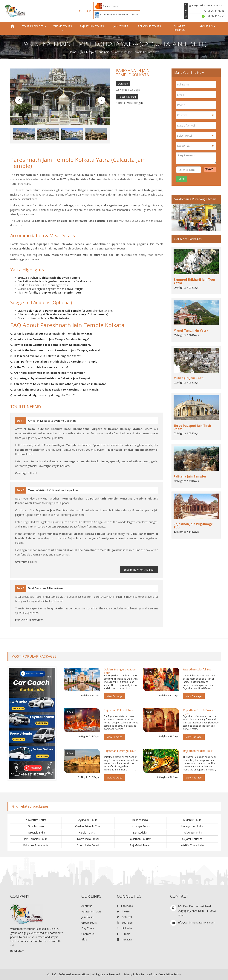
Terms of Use (149, 974)
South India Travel (88, 845)
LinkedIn (124, 928)
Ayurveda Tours (88, 820)
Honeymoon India (192, 826)
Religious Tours (149, 26)
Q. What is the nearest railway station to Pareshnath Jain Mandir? (55, 390)
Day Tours (88, 928)
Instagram (126, 939)
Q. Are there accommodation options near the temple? (48, 373)
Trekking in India (192, 832)
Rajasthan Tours (91, 911)
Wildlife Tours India (192, 845)
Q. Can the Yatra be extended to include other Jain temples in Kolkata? (58, 384)
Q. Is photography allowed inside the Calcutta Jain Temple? (50, 378)
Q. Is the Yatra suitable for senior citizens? (39, 367)
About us (87, 906)
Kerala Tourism (88, 832)
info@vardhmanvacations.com (206, 6)
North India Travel (88, 839)
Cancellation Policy (169, 974)
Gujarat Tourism (179, 28)
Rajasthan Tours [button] (92, 28)
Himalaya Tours (140, 826)
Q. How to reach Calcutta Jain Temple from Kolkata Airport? (51, 345)
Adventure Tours (36, 820)
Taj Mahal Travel (140, 845)
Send (182, 179)
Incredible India (36, 832)
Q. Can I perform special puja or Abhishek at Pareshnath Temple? (54, 362)
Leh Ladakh (140, 832)
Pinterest (125, 917)
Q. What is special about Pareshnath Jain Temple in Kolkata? (51, 334)
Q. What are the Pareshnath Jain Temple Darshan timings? (50, 339)
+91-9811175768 (214, 11)
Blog (84, 939)
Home (73, 52)
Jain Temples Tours (36, 839)
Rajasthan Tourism (140, 839)
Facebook (125, 906)
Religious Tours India (36, 845)
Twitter (124, 911)
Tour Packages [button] (34, 26)
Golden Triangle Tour (88, 826)
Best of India (140, 820)
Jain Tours (121, 26)
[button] (19, 100)
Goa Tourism (36, 826)
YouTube (125, 923)
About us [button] (207, 26)
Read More (17, 951)
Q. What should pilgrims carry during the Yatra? (42, 395)
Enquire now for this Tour (139, 570)
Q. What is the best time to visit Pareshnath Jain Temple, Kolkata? (55, 350)
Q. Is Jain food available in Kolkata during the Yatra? (45, 356)
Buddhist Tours (192, 820)
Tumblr (123, 934)
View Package (114, 696)
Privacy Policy (132, 974)
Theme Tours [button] (63, 28)
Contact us (88, 934)
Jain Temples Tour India (95, 52)
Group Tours (89, 923)
